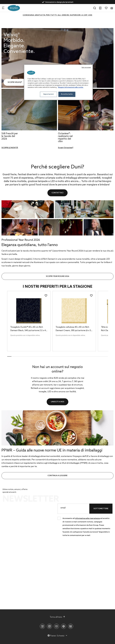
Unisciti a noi (57, 402)
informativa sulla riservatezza (88, 518)
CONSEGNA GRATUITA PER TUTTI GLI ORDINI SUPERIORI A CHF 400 (57, 15)
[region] (58, 82)
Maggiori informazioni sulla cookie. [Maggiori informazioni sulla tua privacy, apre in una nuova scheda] (71, 87)
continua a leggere (57, 476)
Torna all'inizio (57, 617)
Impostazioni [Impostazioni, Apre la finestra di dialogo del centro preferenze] (48, 94)
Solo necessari (86, 67)
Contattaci (57, 193)
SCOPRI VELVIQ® (15, 82)
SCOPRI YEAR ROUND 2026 (58, 276)
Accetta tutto (67, 94)
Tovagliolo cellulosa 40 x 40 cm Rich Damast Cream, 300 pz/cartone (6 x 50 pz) (74, 329)
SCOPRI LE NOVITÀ (10, 148)
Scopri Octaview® (66, 148)
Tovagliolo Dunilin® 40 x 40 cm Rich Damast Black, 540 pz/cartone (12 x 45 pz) (29, 329)
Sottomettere (101, 509)
